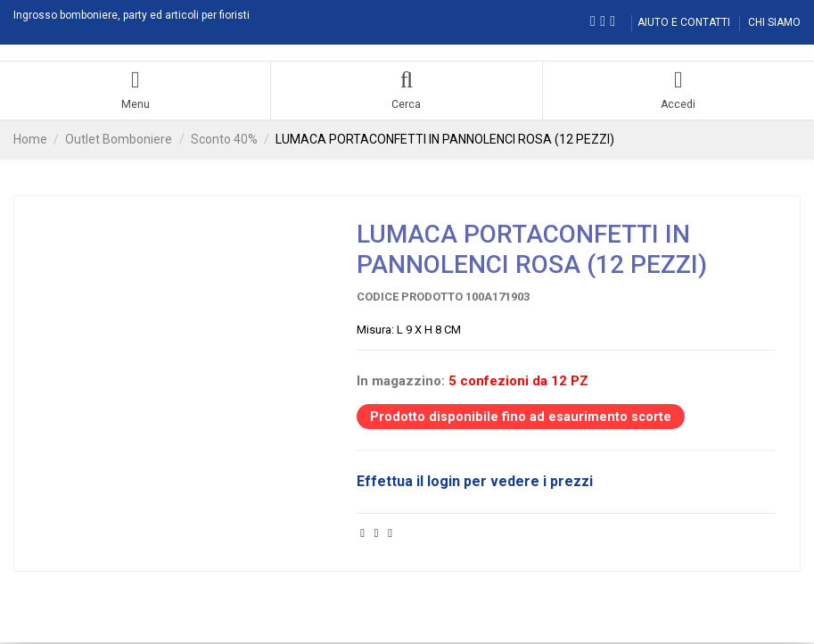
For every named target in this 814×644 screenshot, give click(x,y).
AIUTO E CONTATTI (685, 22)
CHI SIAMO (774, 22)
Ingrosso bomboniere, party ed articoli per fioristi (132, 15)
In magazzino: (401, 383)
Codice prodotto (410, 298)
